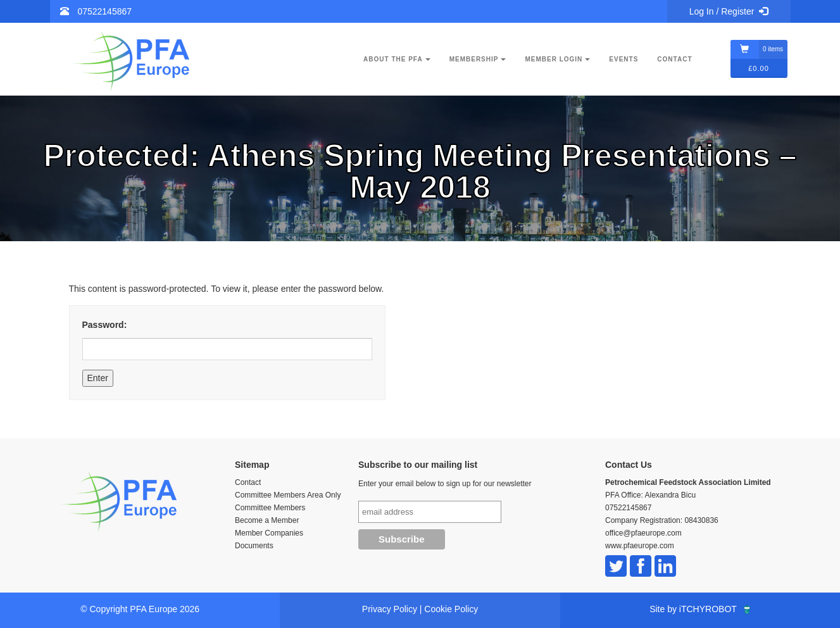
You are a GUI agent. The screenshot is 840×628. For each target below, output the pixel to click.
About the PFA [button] (397, 59)
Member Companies (269, 533)
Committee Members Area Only (288, 495)
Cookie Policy (451, 609)
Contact (674, 59)
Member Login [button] (557, 59)
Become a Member (267, 520)
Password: (227, 340)
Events (624, 59)
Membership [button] (478, 59)
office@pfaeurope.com (643, 533)
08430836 (701, 520)
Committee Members (270, 508)
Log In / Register (729, 11)
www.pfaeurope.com (640, 546)
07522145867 (104, 11)
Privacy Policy (390, 609)
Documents (254, 546)
